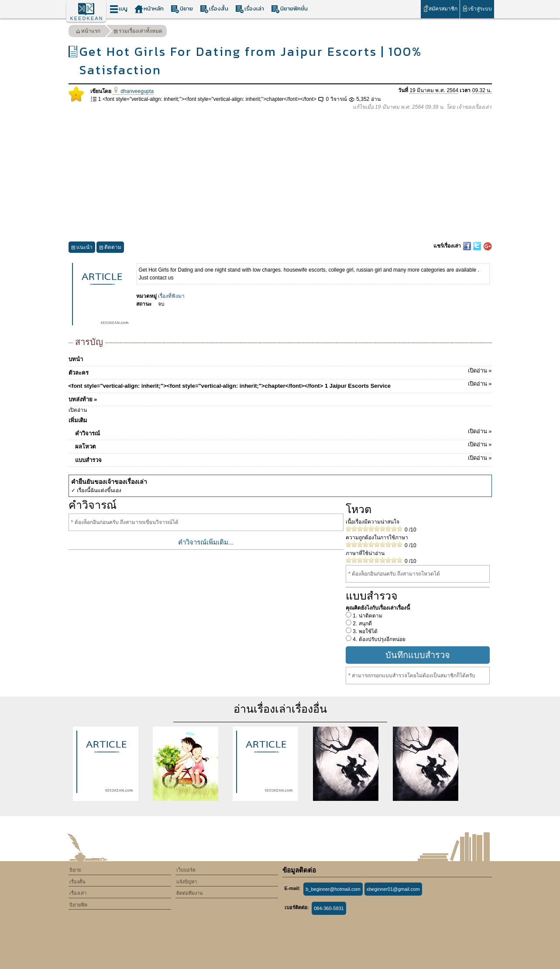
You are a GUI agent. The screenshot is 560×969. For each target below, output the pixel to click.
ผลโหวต (283, 445)
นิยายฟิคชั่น (289, 9)
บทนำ (76, 359)
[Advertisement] (280, 176)
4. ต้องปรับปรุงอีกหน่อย (378, 639)
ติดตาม (110, 248)
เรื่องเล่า (250, 9)
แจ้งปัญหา (187, 882)
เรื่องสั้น (214, 9)
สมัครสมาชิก (440, 9)
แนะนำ (82, 248)
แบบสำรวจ (283, 459)
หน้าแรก (88, 32)
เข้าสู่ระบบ (477, 9)
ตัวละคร (280, 371)
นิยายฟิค (78, 905)
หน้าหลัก (149, 9)
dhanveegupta (133, 91)
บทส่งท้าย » (83, 399)
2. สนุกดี (362, 624)
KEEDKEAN (87, 18)
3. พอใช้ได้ (364, 631)
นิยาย (182, 9)
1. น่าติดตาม (367, 616)
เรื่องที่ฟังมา (171, 296)
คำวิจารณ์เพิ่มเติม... (206, 542)
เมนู (119, 9)
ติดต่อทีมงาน (190, 893)
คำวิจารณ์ (283, 432)
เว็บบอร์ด (186, 870)
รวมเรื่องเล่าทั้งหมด (138, 32)
